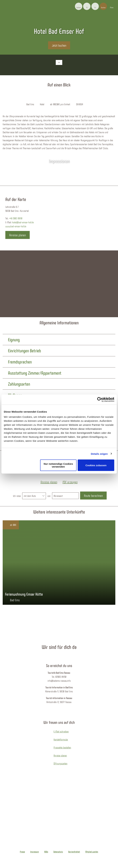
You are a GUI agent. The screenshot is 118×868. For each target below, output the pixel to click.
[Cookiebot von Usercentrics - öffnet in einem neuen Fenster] (100, 399)
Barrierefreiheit (74, 852)
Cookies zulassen (96, 465)
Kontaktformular (61, 739)
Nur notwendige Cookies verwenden (58, 465)
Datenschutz (58, 852)
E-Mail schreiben (61, 731)
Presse (22, 852)
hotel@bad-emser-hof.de (23, 222)
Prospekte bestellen (62, 747)
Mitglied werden (92, 852)
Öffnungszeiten (61, 763)
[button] (87, 6)
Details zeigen (99, 454)
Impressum (35, 852)
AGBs (46, 852)
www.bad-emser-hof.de (16, 226)
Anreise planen (60, 755)
